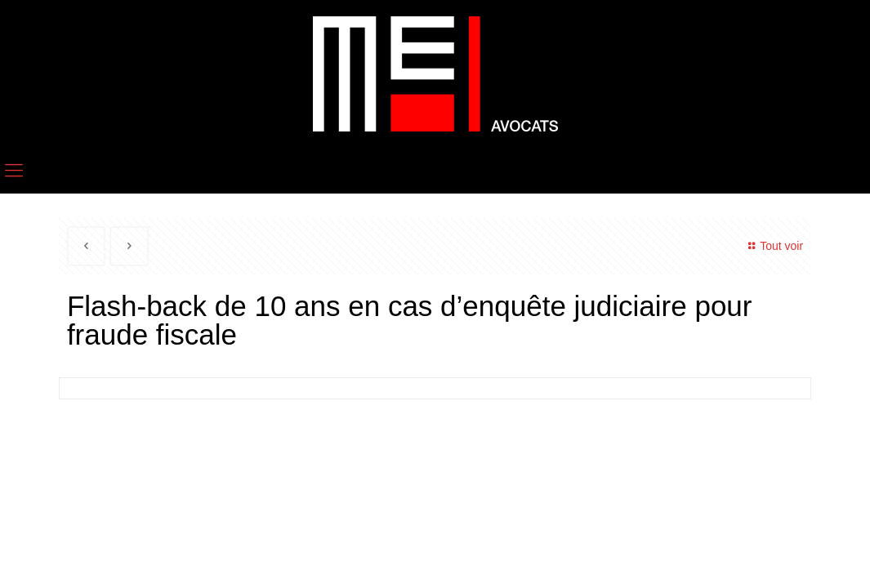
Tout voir (774, 246)
